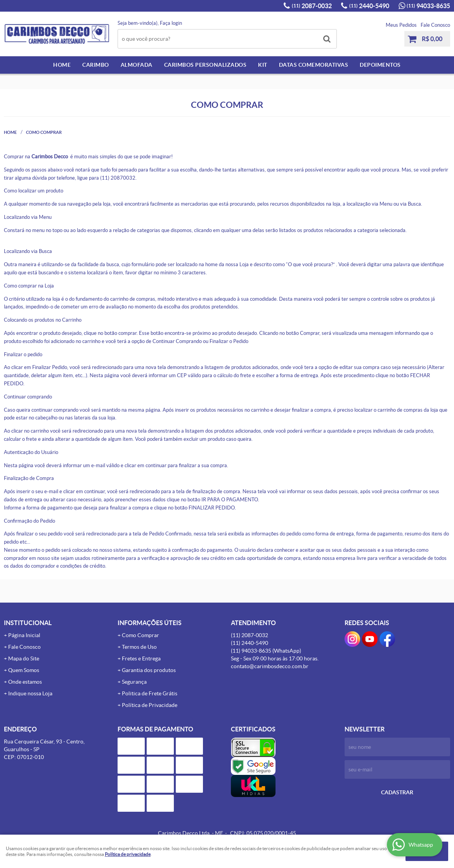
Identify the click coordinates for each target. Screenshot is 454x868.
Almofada (137, 65)
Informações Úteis (150, 623)
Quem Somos (24, 670)
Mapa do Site (24, 658)
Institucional (28, 623)
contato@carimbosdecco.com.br (270, 666)
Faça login (171, 23)
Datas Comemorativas (314, 65)
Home (62, 65)
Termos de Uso (139, 647)
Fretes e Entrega (141, 658)
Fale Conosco (435, 25)
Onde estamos (25, 682)
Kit (263, 65)
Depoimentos (380, 65)
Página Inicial (24, 635)
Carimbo (96, 65)
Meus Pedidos (401, 25)
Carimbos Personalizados (205, 65)
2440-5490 (369, 6)
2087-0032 (312, 6)
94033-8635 (428, 6)
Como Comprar (140, 635)
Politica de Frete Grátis (150, 693)
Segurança (134, 682)
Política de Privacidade (150, 705)
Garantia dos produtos (149, 670)
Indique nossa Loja (30, 693)
